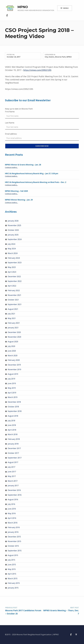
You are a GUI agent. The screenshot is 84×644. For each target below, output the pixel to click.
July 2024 (11, 244)
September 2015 (15, 551)
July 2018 (11, 421)
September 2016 (15, 495)
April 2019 (12, 393)
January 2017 (13, 486)
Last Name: (10, 123)
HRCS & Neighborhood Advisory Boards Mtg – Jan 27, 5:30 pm (32, 174)
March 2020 (13, 356)
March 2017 (13, 481)
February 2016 (14, 527)
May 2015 (12, 569)
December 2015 (14, 537)
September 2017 (15, 458)
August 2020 (13, 342)
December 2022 (14, 276)
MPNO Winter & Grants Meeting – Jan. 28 (23, 165)
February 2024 (14, 258)
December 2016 (14, 490)
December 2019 (14, 365)
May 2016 (12, 513)
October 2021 (13, 300)
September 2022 (15, 281)
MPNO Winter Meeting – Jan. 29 (19, 200)
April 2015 (12, 574)
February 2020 (14, 360)
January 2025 (13, 235)
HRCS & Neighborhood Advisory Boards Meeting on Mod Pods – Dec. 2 (36, 182)
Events (52, 57)
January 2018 (13, 444)
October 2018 (13, 407)
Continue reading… (11, 167)
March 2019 (13, 397)
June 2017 (12, 472)
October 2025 (13, 230)
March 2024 (13, 253)
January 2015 (13, 588)
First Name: (10, 112)
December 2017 (14, 448)
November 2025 (14, 225)
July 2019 (11, 379)
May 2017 (12, 476)
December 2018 (14, 402)
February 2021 (14, 323)
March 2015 (13, 578)
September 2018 (15, 411)
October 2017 (13, 453)
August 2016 (13, 499)
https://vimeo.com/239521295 (37, 70)
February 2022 (14, 290)
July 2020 (11, 346)
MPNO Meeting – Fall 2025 (16, 191)
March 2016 (13, 523)
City (46, 57)
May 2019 (12, 388)
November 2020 (14, 337)
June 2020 (12, 351)
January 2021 (13, 328)
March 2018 (13, 434)
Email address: (11, 134)
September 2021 (15, 304)
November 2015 (14, 541)
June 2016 (12, 509)
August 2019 (13, 374)
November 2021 (14, 295)
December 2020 (14, 332)
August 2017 (13, 462)
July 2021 (11, 314)
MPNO (23, 7)
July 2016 (11, 504)
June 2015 (12, 565)
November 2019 (14, 369)
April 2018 (12, 430)
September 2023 (15, 263)
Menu (66, 8)
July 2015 (11, 560)
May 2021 (12, 318)
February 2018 (14, 439)
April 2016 (12, 518)
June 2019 (12, 383)
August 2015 (13, 555)
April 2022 (12, 286)
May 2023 (12, 267)
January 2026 (13, 221)
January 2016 (13, 532)
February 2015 (14, 583)
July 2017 (11, 467)
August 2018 (13, 416)
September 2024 (15, 239)
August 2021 (13, 309)
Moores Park (60, 57)
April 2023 (12, 272)
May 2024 (12, 249)
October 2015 (13, 546)
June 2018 (12, 425)
